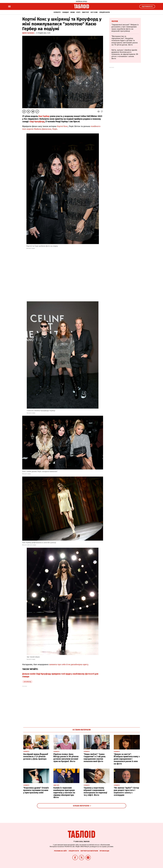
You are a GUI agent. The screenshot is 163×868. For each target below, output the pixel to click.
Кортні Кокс (62, 126)
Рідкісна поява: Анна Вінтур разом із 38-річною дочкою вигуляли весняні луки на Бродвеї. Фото (66, 758)
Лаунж (115, 21)
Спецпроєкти (104, 12)
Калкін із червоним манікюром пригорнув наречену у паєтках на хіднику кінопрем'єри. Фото (64, 793)
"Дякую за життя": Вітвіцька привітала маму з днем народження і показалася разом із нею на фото (127, 759)
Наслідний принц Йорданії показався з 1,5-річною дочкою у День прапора (36, 757)
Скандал (65, 12)
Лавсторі (85, 12)
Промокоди (104, 851)
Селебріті (57, 12)
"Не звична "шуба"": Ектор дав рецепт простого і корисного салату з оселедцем (126, 791)
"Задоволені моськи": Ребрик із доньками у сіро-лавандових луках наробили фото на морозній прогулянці (125, 28)
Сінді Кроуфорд (37, 122)
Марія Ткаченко (28, 33)
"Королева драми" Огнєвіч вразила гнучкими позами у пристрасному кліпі (36, 790)
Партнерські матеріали (89, 851)
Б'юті (78, 12)
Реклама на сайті (60, 851)
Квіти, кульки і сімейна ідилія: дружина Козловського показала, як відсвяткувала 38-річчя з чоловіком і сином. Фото (125, 54)
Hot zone (94, 12)
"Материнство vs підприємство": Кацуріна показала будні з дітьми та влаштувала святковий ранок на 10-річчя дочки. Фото (125, 41)
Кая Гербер (44, 116)
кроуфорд (27, 682)
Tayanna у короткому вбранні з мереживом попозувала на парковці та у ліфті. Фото (95, 791)
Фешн (73, 12)
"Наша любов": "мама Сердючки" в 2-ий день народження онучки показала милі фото (95, 758)
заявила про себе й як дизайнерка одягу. (69, 664)
